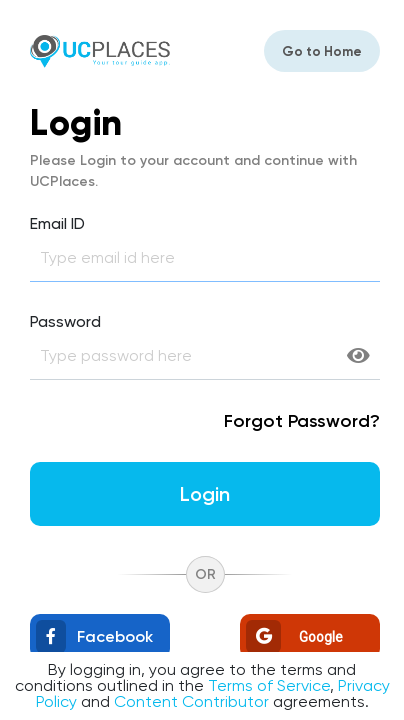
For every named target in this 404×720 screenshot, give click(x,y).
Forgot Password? (302, 421)
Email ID (57, 224)
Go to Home (322, 51)
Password (65, 322)
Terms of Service (269, 685)
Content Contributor (191, 701)
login (205, 494)
